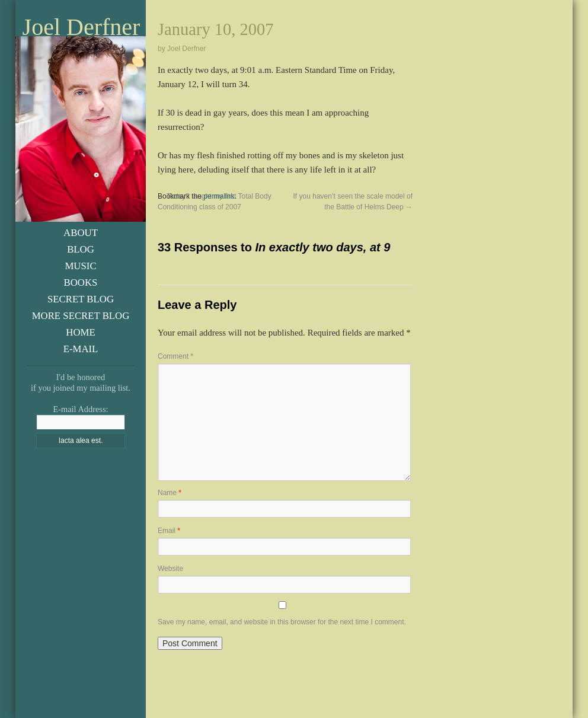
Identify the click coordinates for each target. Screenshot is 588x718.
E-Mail (81, 349)
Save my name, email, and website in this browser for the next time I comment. (282, 622)
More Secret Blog (81, 316)
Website (170, 569)
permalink (219, 196)
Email (169, 531)
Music (80, 266)
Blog (81, 249)
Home (80, 332)
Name (170, 493)
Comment (175, 356)
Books (81, 283)
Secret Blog (81, 299)
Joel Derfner (82, 27)
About (81, 233)
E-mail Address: (80, 409)
